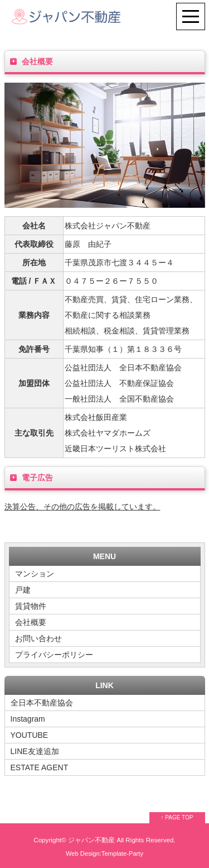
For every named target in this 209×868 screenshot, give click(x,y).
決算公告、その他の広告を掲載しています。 (82, 507)
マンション (35, 574)
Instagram (28, 719)
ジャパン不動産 (91, 840)
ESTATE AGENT (40, 767)
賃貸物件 (31, 606)
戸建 (23, 590)
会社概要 (31, 622)
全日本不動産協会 (42, 703)
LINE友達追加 (35, 751)
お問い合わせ (38, 638)
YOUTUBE (30, 735)
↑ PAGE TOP (177, 817)
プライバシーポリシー (54, 655)
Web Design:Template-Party (104, 853)
